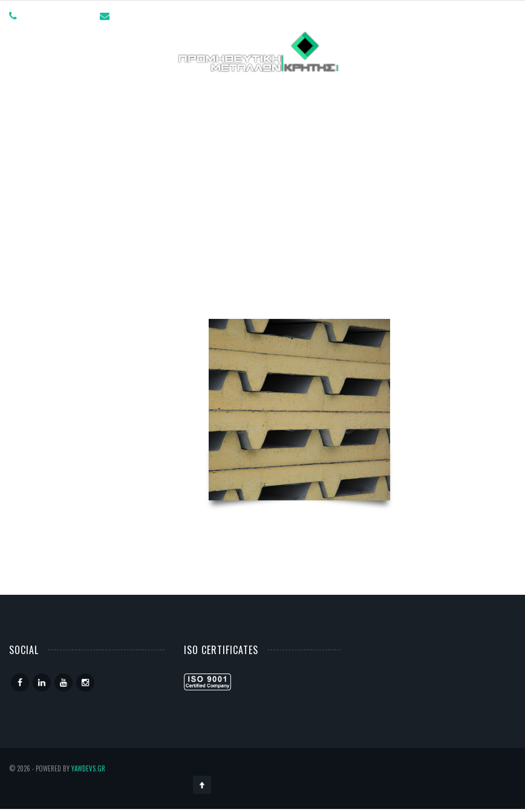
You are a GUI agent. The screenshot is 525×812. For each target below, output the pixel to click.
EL (449, 94)
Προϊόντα (325, 94)
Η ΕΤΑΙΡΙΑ (143, 94)
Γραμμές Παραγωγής (234, 94)
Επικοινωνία (396, 94)
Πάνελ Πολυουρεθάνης (299, 259)
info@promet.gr (146, 15)
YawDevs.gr (88, 768)
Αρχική (86, 94)
